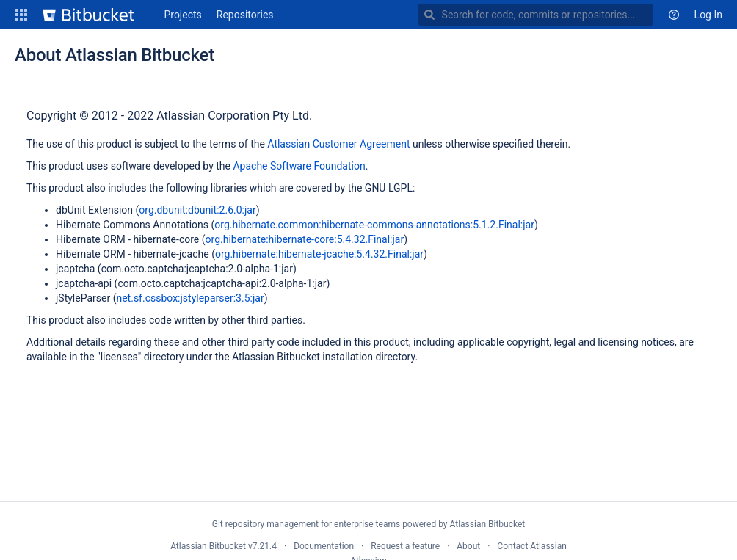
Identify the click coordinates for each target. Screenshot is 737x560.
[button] (21, 15)
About (468, 546)
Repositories (245, 15)
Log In (708, 15)
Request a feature (405, 546)
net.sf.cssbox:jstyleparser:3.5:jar (190, 298)
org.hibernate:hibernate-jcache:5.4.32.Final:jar (319, 254)
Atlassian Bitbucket (487, 524)
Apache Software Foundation (299, 166)
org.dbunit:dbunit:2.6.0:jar (197, 210)
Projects (182, 15)
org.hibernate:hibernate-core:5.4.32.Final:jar (305, 239)
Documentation (324, 546)
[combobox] (536, 15)
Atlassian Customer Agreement (338, 144)
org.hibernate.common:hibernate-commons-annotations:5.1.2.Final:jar (374, 225)
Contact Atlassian (531, 546)
